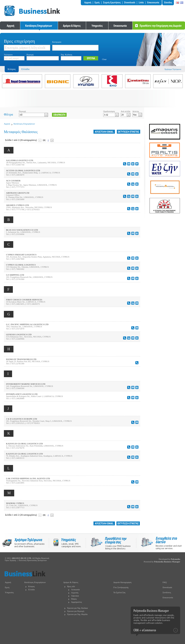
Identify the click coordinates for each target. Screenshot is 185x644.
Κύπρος (31, 586)
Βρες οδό (71, 586)
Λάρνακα (75, 596)
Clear (104, 59)
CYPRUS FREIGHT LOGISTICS (21, 255)
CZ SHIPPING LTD (15, 275)
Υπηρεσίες (9, 592)
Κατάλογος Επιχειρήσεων (24, 124)
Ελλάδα (25, 69)
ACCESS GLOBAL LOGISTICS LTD (23, 171)
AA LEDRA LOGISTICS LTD (20, 160)
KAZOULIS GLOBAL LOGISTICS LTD (24, 444)
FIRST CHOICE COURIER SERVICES (24, 300)
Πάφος (74, 599)
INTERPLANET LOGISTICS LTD (22, 394)
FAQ (165, 582)
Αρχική (7, 124)
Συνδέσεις (167, 592)
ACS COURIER (13, 181)
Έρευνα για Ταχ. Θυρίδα (77, 614)
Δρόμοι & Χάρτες (71, 582)
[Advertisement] (92, 99)
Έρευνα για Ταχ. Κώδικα (78, 608)
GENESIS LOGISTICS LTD (19, 335)
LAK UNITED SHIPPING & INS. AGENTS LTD (28, 479)
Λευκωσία (75, 590)
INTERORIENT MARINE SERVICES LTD (26, 384)
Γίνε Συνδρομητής (121, 587)
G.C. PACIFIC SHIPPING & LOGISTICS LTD (27, 324)
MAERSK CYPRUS (15, 503)
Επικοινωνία (168, 598)
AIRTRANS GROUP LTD (18, 193)
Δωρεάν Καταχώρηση (122, 582)
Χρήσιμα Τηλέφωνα (173, 69)
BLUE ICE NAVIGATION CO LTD (22, 230)
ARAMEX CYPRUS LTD (17, 205)
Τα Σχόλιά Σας (119, 592)
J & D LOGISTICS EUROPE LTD (22, 419)
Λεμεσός (75, 593)
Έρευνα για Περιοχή (76, 611)
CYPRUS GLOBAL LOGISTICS (21, 265)
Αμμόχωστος (77, 602)
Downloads (167, 587)
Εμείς (7, 587)
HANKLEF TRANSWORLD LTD (21, 359)
